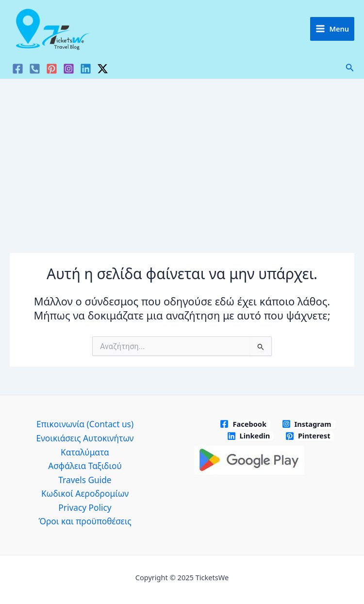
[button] (350, 68)
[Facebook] (18, 69)
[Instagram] (69, 69)
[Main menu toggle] (332, 29)
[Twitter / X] (103, 69)
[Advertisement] (182, 152)
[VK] (35, 69)
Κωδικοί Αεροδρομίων (85, 493)
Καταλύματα (85, 452)
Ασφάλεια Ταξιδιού (85, 466)
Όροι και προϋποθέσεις (85, 521)
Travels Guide (85, 480)
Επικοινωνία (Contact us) (85, 424)
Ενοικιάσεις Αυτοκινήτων (85, 438)
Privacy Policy (85, 507)
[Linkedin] (86, 69)
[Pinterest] (52, 69)
